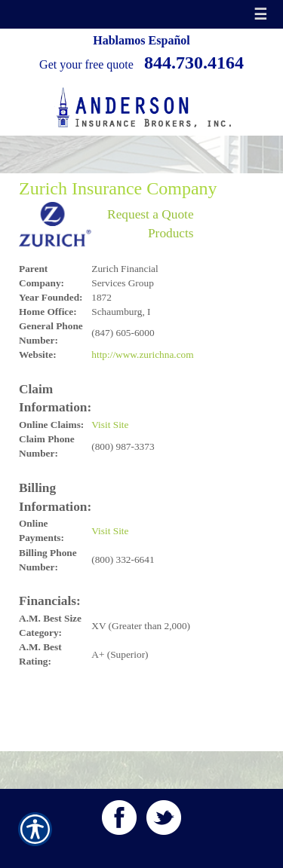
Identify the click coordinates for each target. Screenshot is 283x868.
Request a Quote (151, 214)
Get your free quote (86, 64)
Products (171, 233)
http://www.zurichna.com (142, 355)
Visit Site (110, 425)
